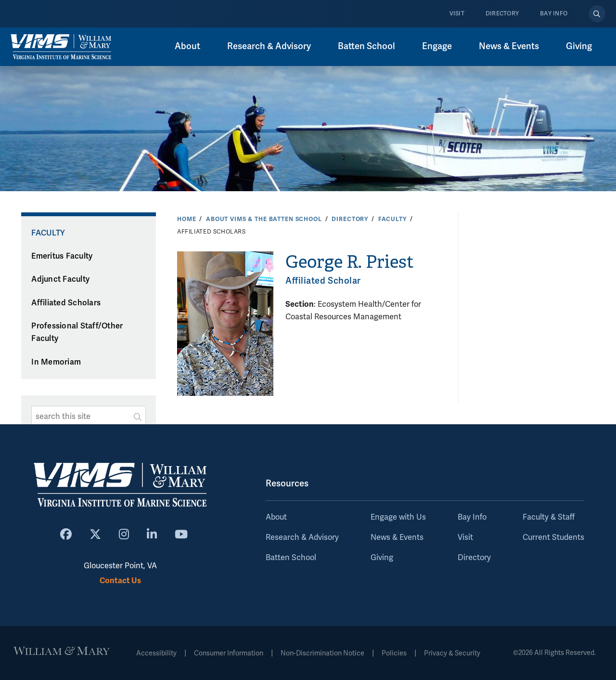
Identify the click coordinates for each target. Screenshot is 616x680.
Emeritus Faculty (62, 256)
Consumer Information (229, 653)
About (187, 46)
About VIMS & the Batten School (264, 219)
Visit (457, 14)
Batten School (366, 46)
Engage (437, 46)
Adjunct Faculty (60, 279)
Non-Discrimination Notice (322, 653)
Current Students (553, 537)
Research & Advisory (269, 46)
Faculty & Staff (549, 517)
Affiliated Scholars (66, 303)
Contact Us (120, 581)
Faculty (392, 219)
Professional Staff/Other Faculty (77, 333)
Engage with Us (398, 517)
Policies (394, 653)
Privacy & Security (452, 653)
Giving (579, 46)
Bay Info (554, 14)
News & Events (509, 46)
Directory (502, 14)
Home (186, 219)
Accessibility (156, 653)
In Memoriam (56, 362)
